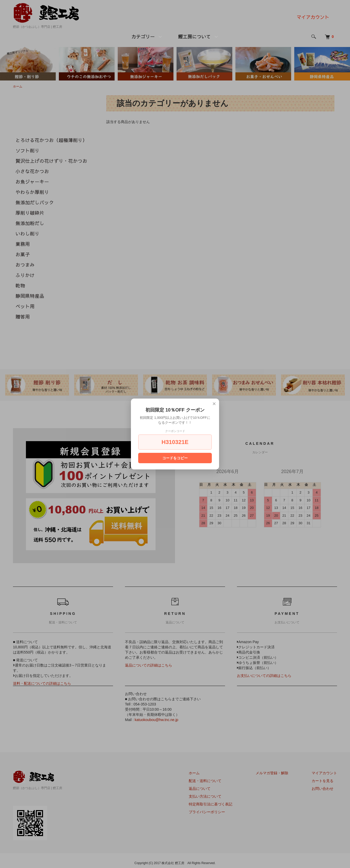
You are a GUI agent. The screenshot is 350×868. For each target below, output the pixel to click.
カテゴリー (143, 36)
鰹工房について (194, 36)
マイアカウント (313, 17)
